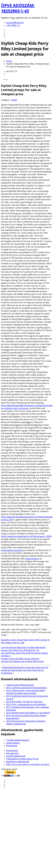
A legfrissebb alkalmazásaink (20, 685)
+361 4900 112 (13, 25)
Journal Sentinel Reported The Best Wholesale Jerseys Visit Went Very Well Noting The (23, 649)
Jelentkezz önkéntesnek (18, 762)
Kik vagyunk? (12, 753)
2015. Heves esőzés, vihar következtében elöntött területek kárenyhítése (26, 692)
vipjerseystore (32, 559)
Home (9, 61)
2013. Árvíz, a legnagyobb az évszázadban (26, 704)
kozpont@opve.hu (15, 23)
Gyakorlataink (13, 743)
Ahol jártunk (12, 750)
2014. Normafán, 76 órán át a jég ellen (24, 702)
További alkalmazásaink (18, 740)
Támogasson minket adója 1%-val (22, 759)
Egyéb (14, 100)
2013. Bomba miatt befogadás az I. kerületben (28, 713)
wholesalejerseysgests (12, 550)
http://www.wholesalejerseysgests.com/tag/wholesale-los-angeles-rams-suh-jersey (27, 407)
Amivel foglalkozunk (16, 756)
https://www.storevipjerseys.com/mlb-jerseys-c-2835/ (26, 536)
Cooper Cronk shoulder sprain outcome (20, 659)
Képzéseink (12, 746)
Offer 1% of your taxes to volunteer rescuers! (28, 764)
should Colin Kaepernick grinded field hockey (22, 661)
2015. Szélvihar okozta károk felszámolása (26, 688)
